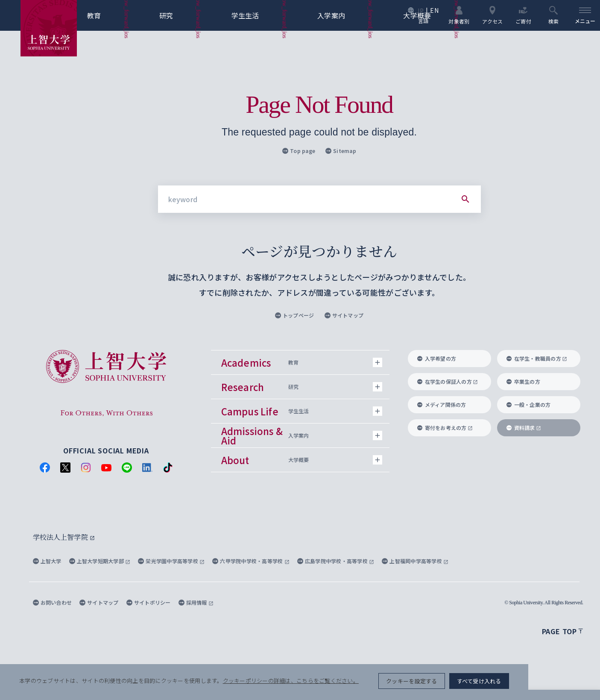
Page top (563, 631)
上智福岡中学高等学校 (415, 561)
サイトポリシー (149, 602)
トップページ (295, 315)
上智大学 (47, 561)
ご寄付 (522, 15)
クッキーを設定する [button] (482, 683)
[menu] (585, 15)
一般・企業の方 (529, 404)
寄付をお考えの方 (445, 428)
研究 (180, 15)
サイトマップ (344, 315)
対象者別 (458, 15)
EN (433, 10)
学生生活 (260, 15)
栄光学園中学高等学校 (171, 561)
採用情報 (196, 602)
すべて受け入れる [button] (550, 683)
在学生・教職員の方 (537, 358)
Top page (299, 151)
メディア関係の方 (442, 404)
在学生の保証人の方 (448, 381)
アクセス (492, 15)
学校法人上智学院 (64, 537)
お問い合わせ (53, 602)
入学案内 (345, 15)
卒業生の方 (523, 381)
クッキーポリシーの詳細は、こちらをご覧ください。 (292, 683)
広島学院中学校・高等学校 (336, 561)
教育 (108, 15)
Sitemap (341, 151)
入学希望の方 (437, 358)
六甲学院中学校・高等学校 (251, 561)
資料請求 (524, 428)
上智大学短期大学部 (100, 561)
